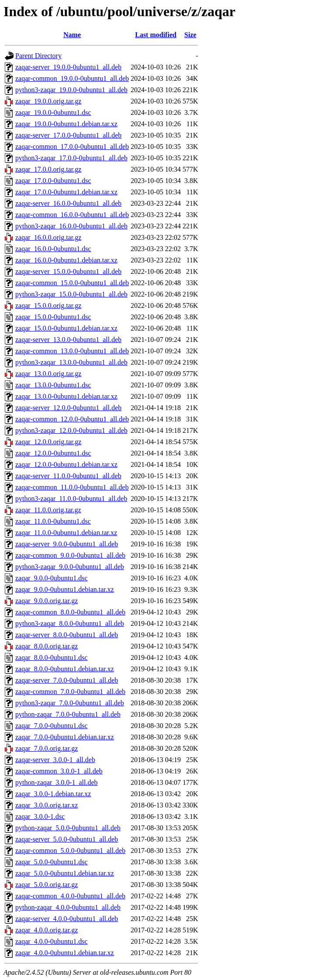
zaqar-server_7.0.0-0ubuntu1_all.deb (67, 680)
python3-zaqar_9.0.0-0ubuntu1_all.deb (70, 567)
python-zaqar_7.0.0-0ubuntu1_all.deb (68, 714)
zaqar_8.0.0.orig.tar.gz (47, 646)
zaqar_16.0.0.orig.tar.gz (48, 237)
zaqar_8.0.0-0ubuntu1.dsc (51, 657)
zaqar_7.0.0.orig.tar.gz (47, 748)
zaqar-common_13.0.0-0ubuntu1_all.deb (72, 351)
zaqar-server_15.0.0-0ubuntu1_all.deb (68, 271)
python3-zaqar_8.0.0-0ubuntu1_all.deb (70, 623)
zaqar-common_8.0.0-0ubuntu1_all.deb (70, 612)
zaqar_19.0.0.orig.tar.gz (48, 101)
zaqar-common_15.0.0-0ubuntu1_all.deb (72, 283)
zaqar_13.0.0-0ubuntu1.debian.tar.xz (66, 396)
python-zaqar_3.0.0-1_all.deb (56, 782)
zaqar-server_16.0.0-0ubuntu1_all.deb (68, 203)
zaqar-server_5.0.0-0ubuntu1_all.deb (67, 839)
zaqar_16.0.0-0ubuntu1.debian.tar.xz (66, 260)
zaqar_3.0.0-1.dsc (40, 816)
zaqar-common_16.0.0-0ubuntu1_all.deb (72, 215)
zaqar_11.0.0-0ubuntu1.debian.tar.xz (66, 533)
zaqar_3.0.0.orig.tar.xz (47, 805)
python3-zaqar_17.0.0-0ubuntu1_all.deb (71, 158)
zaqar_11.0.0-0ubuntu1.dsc (53, 521)
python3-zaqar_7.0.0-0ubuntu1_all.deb (70, 703)
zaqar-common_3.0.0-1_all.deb (59, 771)
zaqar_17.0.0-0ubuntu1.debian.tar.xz (66, 192)
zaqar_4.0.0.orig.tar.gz (47, 930)
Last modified (156, 35)
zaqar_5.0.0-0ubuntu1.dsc (51, 862)
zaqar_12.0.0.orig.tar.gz (48, 442)
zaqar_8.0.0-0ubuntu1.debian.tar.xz (65, 669)
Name (72, 35)
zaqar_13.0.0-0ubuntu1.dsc (53, 385)
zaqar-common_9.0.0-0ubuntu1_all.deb (70, 555)
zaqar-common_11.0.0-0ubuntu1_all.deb (72, 487)
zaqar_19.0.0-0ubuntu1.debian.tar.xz (66, 124)
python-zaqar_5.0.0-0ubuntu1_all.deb (68, 828)
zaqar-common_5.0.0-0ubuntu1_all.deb (70, 851)
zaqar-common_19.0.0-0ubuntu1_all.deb (72, 78)
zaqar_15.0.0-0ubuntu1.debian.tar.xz (66, 328)
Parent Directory (38, 56)
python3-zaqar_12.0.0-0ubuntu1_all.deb (71, 430)
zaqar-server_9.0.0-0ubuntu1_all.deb (67, 544)
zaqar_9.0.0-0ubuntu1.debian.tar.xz (65, 589)
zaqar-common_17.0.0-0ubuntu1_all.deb (72, 147)
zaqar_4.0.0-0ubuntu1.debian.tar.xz (65, 953)
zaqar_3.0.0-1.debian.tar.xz (53, 794)
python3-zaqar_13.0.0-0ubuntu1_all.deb (71, 362)
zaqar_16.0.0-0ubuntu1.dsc (53, 249)
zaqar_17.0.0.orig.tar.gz (48, 169)
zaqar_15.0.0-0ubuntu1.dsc (53, 317)
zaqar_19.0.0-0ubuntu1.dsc (53, 112)
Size (191, 35)
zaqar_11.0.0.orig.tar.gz (48, 510)
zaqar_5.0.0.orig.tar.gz (47, 885)
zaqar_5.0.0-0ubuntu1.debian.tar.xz (65, 873)
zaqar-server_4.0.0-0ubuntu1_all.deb (67, 919)
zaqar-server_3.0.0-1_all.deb (55, 760)
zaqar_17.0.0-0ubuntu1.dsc (53, 181)
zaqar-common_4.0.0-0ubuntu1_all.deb (70, 896)
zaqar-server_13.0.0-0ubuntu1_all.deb (68, 340)
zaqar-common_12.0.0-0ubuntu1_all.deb (72, 419)
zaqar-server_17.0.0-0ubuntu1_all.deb (68, 135)
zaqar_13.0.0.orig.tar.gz (48, 374)
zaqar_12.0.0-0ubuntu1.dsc (53, 453)
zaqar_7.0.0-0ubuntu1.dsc (51, 726)
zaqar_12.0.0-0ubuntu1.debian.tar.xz (66, 464)
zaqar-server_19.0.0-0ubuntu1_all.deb (68, 67)
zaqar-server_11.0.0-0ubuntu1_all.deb (68, 476)
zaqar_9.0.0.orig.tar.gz (47, 601)
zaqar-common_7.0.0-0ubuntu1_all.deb (70, 692)
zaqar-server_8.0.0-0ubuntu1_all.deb (67, 635)
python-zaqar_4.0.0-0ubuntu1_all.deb (68, 907)
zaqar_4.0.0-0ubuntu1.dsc (51, 941)
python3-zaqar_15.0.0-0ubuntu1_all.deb (71, 294)
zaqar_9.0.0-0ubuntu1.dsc (51, 578)
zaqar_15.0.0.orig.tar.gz (48, 305)
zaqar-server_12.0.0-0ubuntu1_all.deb (68, 408)
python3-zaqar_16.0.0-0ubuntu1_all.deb (71, 226)
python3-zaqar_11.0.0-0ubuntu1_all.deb (71, 499)
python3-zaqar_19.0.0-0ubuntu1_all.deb (71, 90)
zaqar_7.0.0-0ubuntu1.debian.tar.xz (65, 737)
